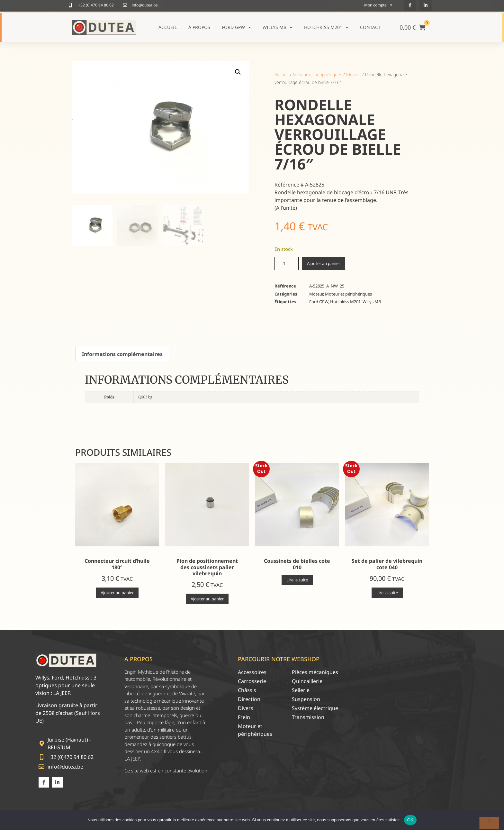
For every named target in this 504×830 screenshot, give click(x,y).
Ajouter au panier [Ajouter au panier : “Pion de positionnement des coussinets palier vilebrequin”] (207, 599)
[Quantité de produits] (287, 264)
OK (410, 820)
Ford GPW (236, 27)
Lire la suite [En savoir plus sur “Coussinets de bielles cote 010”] (297, 580)
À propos (199, 27)
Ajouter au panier (324, 263)
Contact (370, 27)
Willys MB (278, 27)
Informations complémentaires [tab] (122, 354)
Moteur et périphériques (317, 74)
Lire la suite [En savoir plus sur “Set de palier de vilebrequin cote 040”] (387, 593)
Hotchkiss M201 (326, 27)
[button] (238, 72)
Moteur (354, 74)
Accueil (168, 27)
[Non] (489, 823)
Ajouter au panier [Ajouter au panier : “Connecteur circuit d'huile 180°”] (117, 593)
